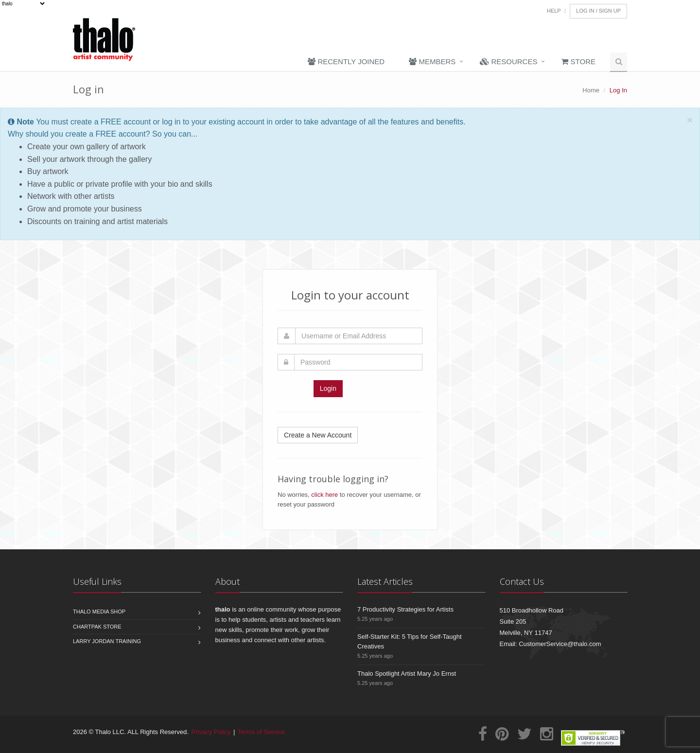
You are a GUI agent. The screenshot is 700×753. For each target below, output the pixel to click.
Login (328, 388)
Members (432, 61)
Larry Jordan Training (107, 641)
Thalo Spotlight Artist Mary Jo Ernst (407, 674)
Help (554, 11)
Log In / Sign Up (598, 11)
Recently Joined (346, 61)
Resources (508, 61)
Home (591, 90)
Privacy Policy (211, 732)
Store (578, 61)
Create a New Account (318, 435)
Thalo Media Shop (99, 612)
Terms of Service (261, 732)
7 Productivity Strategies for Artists (405, 609)
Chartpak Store (97, 627)
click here (324, 495)
